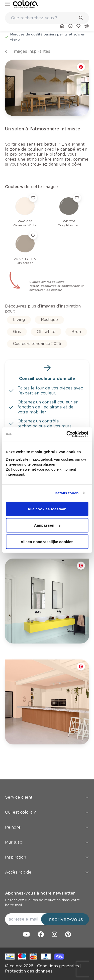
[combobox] (47, 18)
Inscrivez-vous (65, 919)
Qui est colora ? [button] (47, 812)
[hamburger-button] (8, 4)
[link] (25, 4)
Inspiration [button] (47, 857)
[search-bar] (44, 18)
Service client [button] (47, 797)
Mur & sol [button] (47, 842)
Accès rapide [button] (47, 872)
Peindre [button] (47, 827)
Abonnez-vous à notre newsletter (40, 893)
